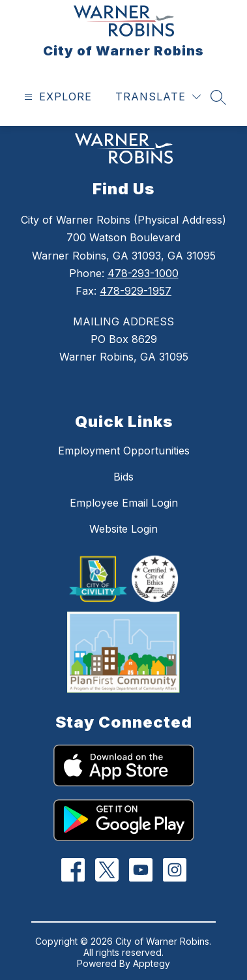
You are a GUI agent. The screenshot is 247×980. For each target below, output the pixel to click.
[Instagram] (174, 870)
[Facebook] (73, 870)
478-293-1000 (143, 273)
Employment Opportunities (124, 451)
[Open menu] (56, 97)
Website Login (123, 529)
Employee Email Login (124, 503)
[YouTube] (140, 870)
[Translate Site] (158, 97)
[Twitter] (107, 870)
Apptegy (152, 963)
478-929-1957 (136, 291)
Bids (123, 477)
